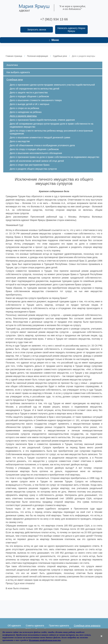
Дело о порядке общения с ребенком (29, 96)
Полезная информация (37, 56)
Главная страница (14, 56)
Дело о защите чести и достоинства (29, 93)
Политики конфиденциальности (45, 640)
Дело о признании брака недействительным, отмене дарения (42, 120)
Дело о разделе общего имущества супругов (33, 169)
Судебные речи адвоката (87, 626)
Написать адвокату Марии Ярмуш (71, 30)
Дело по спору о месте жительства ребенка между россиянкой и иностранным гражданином (51, 132)
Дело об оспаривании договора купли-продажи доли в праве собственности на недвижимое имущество (51, 125)
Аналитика (12, 65)
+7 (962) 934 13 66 (54, 19)
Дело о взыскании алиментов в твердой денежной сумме (40, 137)
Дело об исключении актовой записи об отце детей (37, 161)
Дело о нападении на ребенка (26, 112)
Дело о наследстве (20, 141)
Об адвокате (14, 626)
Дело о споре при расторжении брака (30, 165)
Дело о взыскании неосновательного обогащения (36, 153)
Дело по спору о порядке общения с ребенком (34, 149)
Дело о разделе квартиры (23, 116)
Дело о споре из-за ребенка (24, 108)
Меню (54, 40)
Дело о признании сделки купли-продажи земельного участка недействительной (52, 85)
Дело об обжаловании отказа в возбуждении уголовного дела (42, 145)
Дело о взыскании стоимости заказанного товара (36, 100)
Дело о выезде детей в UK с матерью (30, 104)
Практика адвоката (59, 626)
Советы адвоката (35, 626)
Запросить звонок (37, 30)
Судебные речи (60, 56)
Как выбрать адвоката (18, 72)
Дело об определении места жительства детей (34, 89)
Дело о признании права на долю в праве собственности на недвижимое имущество (54, 157)
